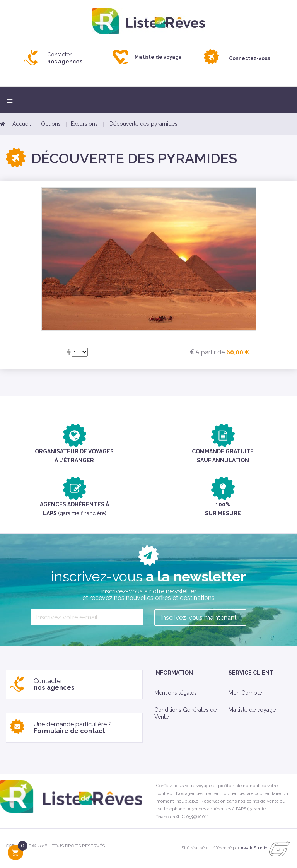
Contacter (65, 58)
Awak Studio (254, 848)
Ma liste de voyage (252, 710)
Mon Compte (245, 693)
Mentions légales (176, 693)
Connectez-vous (250, 58)
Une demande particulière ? (73, 728)
